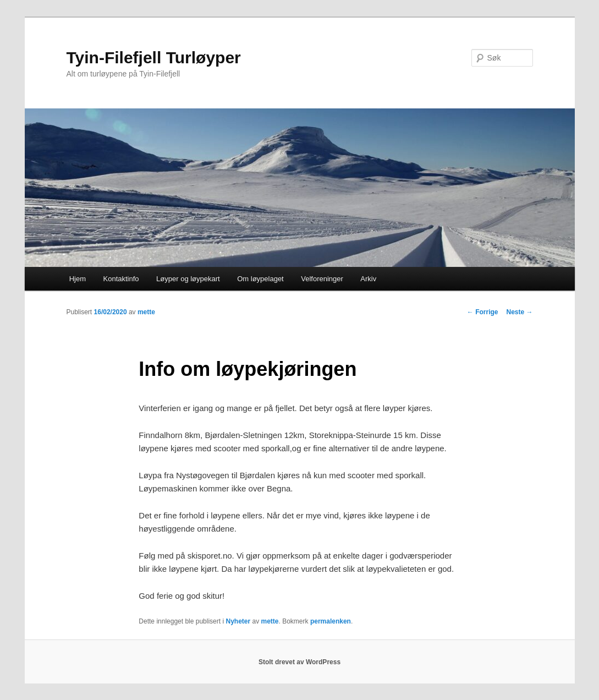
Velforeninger (322, 279)
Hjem (78, 279)
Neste (519, 312)
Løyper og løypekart (188, 279)
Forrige (483, 312)
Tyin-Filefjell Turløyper (154, 58)
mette (146, 312)
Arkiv (368, 279)
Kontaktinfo (121, 279)
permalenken (331, 621)
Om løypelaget (260, 279)
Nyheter (238, 621)
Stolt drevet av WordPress (299, 662)
